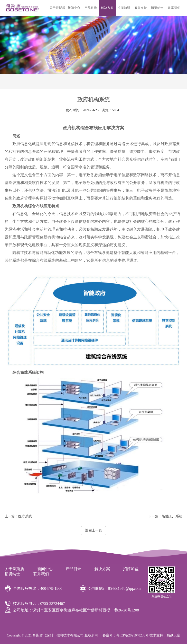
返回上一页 (93, 530)
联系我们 (174, 8)
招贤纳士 (157, 8)
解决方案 (107, 8)
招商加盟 (124, 8)
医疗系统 (18, 516)
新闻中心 (74, 8)
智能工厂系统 (165, 516)
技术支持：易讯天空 (165, 635)
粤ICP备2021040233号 (132, 635)
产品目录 (91, 8)
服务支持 (141, 8)
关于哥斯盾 (57, 8)
